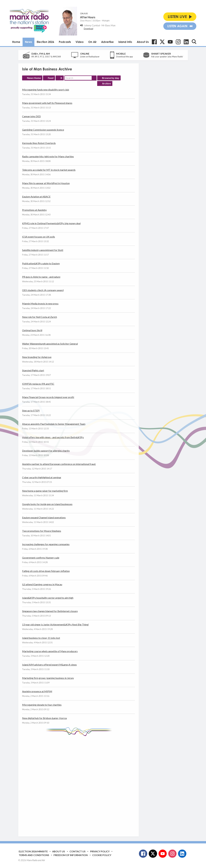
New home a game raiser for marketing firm (45, 491)
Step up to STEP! (31, 410)
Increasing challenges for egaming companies (46, 544)
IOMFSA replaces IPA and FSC (38, 384)
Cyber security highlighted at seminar (42, 477)
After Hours (88, 17)
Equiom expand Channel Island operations (44, 517)
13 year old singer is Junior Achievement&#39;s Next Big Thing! (55, 624)
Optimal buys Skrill (32, 330)
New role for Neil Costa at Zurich (40, 317)
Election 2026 (45, 42)
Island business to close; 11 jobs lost (41, 638)
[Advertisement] (80, 784)
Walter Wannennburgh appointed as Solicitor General (50, 344)
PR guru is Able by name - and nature (41, 277)
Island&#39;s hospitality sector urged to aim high (48, 598)
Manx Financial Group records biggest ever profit (48, 397)
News (28, 42)
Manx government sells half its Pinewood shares (47, 103)
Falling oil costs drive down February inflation (46, 571)
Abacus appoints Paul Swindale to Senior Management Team (54, 424)
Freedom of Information (71, 855)
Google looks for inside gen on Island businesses (47, 504)
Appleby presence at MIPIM (37, 691)
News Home (34, 78)
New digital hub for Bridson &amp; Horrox (45, 718)
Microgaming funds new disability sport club (46, 90)
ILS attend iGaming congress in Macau (42, 584)
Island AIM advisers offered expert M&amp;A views (49, 665)
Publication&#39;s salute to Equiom (41, 263)
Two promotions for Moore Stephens (42, 531)
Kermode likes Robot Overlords (39, 143)
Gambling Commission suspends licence (43, 130)
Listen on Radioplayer (90, 57)
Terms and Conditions (34, 855)
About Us (143, 42)
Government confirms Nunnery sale (41, 558)
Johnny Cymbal (92, 25)
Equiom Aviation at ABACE (36, 197)
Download (88, 29)
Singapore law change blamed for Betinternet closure (50, 611)
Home (16, 42)
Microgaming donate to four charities (42, 705)
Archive (106, 83)
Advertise (107, 42)
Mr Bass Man (108, 25)
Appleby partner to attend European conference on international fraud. (59, 464)
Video (80, 42)
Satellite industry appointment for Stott (43, 250)
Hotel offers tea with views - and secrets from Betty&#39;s (53, 437)
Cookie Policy (102, 855)
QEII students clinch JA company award (43, 290)
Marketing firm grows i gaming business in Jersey (48, 678)
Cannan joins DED (31, 116)
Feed (51, 78)
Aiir (43, 860)
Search (94, 78)
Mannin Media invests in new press (40, 304)
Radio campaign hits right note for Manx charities (48, 156)
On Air (92, 42)
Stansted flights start (33, 370)
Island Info (125, 42)
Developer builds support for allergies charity (46, 451)
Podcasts (65, 42)
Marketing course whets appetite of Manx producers (50, 651)
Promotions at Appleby (34, 210)
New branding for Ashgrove (37, 357)
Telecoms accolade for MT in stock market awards (49, 170)
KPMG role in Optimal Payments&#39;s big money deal (51, 223)
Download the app (125, 57)
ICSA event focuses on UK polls (39, 237)
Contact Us (78, 851)
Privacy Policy (100, 851)
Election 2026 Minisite (33, 851)
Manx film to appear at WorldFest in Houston (46, 183)
